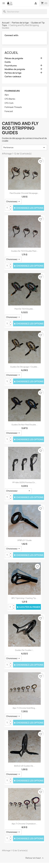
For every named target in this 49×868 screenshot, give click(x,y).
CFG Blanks (10, 99)
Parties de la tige (13, 73)
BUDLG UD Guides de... (24, 766)
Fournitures (11, 66)
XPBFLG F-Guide (24, 540)
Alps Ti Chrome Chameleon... (24, 824)
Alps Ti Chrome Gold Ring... (24, 708)
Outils (8, 62)
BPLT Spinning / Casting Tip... (24, 598)
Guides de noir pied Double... (24, 425)
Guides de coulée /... (24, 650)
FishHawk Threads (13, 107)
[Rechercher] (24, 12)
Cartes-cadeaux (13, 77)
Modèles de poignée (15, 69)
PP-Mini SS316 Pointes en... (24, 482)
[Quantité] (7, 208)
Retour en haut (35, 858)
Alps (7, 95)
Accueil (11, 53)
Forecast (9, 111)
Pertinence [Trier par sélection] (24, 148)
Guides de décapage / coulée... (24, 367)
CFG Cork (9, 103)
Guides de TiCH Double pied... (24, 251)
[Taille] (13, 201)
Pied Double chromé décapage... (24, 193)
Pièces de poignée (14, 58)
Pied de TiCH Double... (24, 309)
